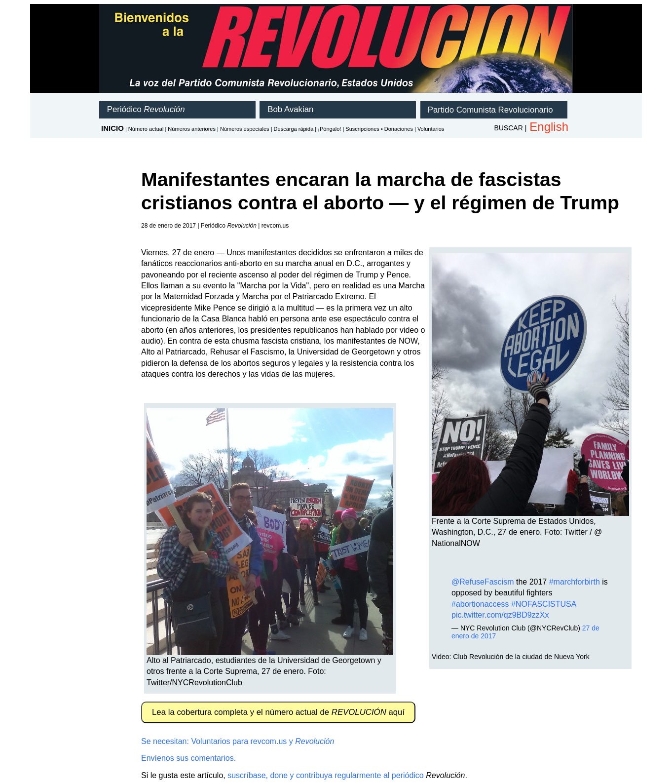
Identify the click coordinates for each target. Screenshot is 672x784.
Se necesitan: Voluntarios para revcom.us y (238, 741)
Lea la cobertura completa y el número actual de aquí (278, 712)
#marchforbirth (575, 582)
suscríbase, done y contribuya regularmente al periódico (326, 775)
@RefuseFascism (483, 582)
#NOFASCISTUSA (544, 604)
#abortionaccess (480, 604)
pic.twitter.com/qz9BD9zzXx (500, 615)
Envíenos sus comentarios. (188, 758)
